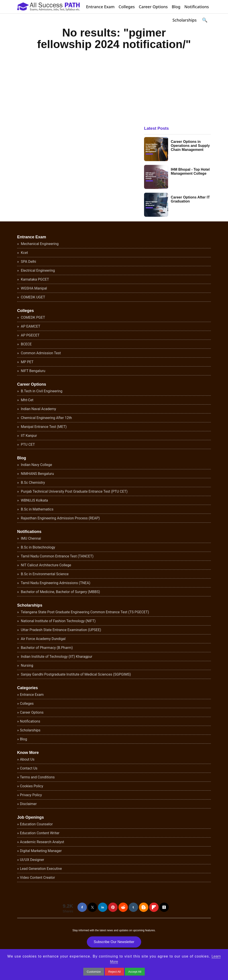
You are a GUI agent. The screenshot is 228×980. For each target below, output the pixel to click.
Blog (176, 7)
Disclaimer (28, 804)
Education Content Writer (40, 833)
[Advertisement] (177, 84)
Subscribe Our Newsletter (114, 942)
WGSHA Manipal (34, 288)
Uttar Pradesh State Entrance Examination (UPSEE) (61, 630)
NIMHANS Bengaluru (37, 474)
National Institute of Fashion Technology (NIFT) (58, 621)
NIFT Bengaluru (33, 371)
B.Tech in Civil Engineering (41, 391)
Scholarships (184, 20)
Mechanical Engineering (39, 244)
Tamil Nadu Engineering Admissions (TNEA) (55, 583)
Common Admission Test (41, 353)
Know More (28, 753)
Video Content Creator (38, 878)
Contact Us (29, 768)
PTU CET (27, 444)
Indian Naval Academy (38, 409)
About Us (27, 759)
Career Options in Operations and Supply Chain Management (190, 146)
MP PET (27, 362)
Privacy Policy (31, 795)
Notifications (197, 7)
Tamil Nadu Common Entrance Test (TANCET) (57, 556)
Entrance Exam (100, 7)
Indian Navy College (36, 465)
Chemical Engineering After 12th (46, 418)
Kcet (24, 253)
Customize (94, 972)
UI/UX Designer (32, 860)
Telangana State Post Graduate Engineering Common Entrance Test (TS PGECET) (85, 612)
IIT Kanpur (28, 436)
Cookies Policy (32, 786)
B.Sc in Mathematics (37, 509)
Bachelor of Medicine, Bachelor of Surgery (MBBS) (60, 592)
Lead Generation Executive (41, 869)
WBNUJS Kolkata (34, 500)
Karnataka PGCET (35, 279)
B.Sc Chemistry (33, 483)
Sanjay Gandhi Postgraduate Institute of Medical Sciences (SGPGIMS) (75, 674)
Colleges (127, 7)
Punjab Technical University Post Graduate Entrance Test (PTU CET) (74, 491)
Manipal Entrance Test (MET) (43, 427)
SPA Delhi (28, 262)
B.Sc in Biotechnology (38, 547)
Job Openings (31, 817)
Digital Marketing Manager (41, 851)
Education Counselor (36, 824)
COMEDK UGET (33, 297)
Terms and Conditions (37, 777)
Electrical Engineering (38, 270)
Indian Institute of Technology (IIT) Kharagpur (56, 657)
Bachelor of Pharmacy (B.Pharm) (46, 648)
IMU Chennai (31, 538)
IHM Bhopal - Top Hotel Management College (190, 171)
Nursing (27, 665)
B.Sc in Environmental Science (44, 574)
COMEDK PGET (33, 317)
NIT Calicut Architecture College (46, 565)
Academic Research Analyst (42, 842)
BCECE (26, 344)
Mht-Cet (27, 400)
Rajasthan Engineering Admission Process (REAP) (60, 518)
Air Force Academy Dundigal (43, 639)
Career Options (153, 7)
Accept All (135, 972)
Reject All (114, 972)
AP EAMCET (30, 326)
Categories (27, 688)
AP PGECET (30, 335)
